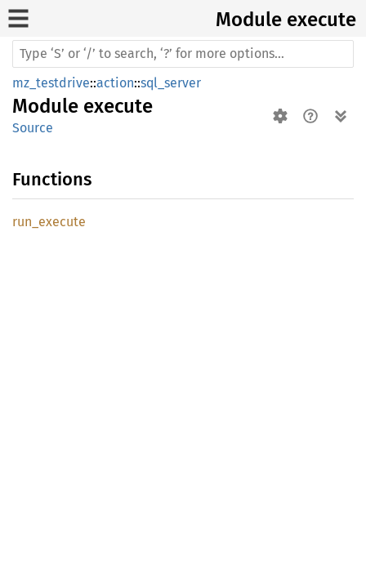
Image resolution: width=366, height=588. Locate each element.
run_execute (49, 222)
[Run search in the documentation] (183, 54)
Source (33, 128)
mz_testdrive (51, 83)
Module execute (286, 20)
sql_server (171, 83)
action (115, 83)
